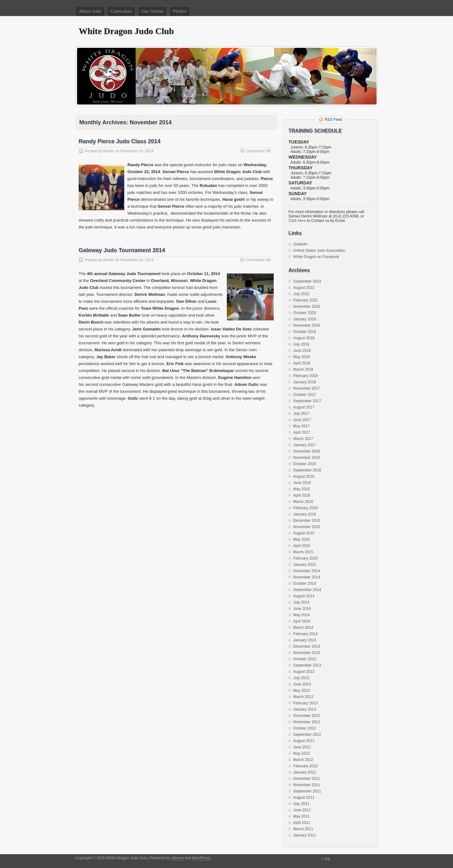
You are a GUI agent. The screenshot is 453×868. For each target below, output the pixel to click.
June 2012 (302, 747)
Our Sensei (153, 11)
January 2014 (305, 640)
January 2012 (305, 772)
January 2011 (305, 835)
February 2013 (305, 703)
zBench (177, 858)
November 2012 (307, 722)
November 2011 (307, 785)
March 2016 (303, 502)
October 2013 (305, 659)
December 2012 (307, 716)
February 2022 (305, 300)
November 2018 (307, 325)
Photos (180, 11)
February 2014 (305, 634)
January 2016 (305, 514)
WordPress (201, 858)
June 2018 (302, 351)
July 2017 (301, 414)
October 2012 (305, 728)
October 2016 (305, 464)
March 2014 (303, 628)
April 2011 (302, 823)
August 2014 (304, 596)
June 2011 (302, 810)
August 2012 (304, 741)
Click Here (297, 221)
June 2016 (302, 483)
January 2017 (305, 445)
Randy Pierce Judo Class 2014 (120, 141)
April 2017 (302, 432)
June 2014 (302, 609)
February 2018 (305, 376)
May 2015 (302, 539)
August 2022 (304, 288)
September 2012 (307, 735)
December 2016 (307, 451)
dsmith (108, 151)
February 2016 (305, 508)
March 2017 (303, 439)
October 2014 (305, 583)
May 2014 (302, 615)
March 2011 (303, 829)
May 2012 (302, 753)
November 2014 (307, 577)
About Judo (90, 11)
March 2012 (303, 760)
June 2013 (302, 684)
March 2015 (303, 552)
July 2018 (301, 344)
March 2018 (303, 369)
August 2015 (304, 533)
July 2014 (301, 602)
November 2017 (307, 388)
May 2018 (302, 357)
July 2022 (301, 294)
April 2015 (302, 546)
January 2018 (305, 382)
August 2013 (304, 672)
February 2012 (305, 766)
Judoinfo (300, 244)
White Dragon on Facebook (316, 257)
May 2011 (302, 816)
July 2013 (301, 678)
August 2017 (304, 407)
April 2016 (302, 495)
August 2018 (304, 338)
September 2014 (307, 590)
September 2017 (307, 401)
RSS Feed (333, 120)
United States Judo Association (319, 251)
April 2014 (302, 621)
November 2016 (307, 458)
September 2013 (307, 665)
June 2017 (302, 420)
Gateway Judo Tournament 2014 (122, 250)
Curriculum (121, 11)
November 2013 (307, 653)
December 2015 (307, 521)
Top (327, 859)
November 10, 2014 (137, 151)
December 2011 (307, 779)
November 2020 (307, 307)
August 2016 (304, 476)
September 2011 (307, 791)
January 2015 (305, 565)
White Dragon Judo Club (126, 31)
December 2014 (307, 571)
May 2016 (302, 489)
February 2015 (305, 558)
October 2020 (305, 313)
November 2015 (307, 527)
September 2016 (307, 470)
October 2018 (305, 332)
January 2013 (305, 709)
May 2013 (302, 690)
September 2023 (307, 281)
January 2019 (305, 319)
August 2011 (304, 798)
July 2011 (301, 804)
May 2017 (302, 426)
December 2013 (307, 646)
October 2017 (305, 395)
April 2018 (302, 363)
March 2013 (303, 697)
